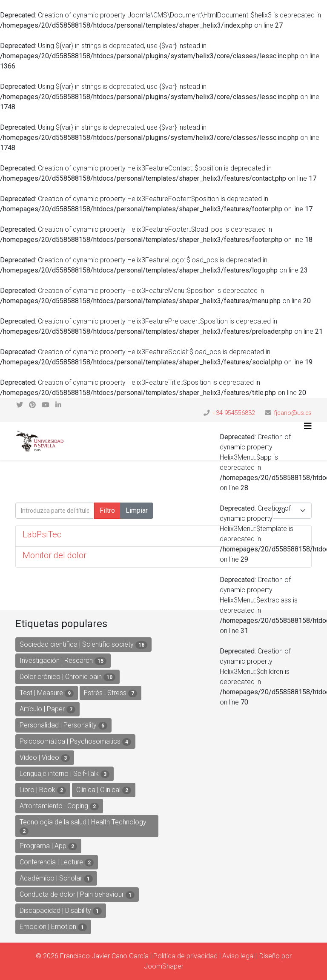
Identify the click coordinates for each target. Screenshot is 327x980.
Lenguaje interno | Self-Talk (65, 774)
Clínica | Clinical (104, 790)
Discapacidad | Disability (61, 911)
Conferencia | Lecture (57, 862)
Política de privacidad (185, 956)
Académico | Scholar (56, 878)
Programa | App (48, 846)
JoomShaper (164, 966)
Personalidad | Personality (63, 725)
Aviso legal (238, 956)
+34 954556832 (234, 413)
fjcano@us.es (293, 413)
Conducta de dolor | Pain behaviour (77, 895)
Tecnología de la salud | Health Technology (83, 827)
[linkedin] (58, 405)
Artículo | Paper (47, 709)
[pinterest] (32, 405)
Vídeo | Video (45, 758)
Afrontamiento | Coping (59, 806)
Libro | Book (43, 790)
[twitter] (20, 405)
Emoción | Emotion (53, 927)
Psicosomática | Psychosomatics (75, 741)
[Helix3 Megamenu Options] (308, 426)
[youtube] (46, 405)
